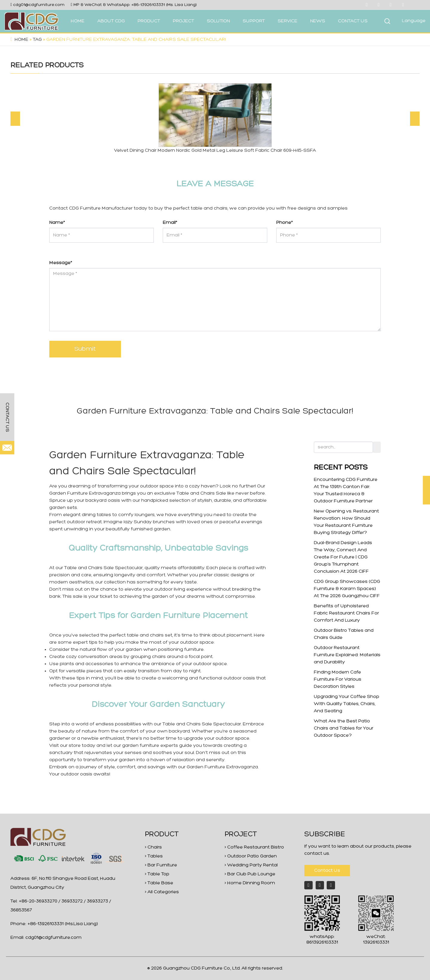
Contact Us (327, 871)
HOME (78, 21)
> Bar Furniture (161, 865)
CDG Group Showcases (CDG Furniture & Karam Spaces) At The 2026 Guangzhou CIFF (347, 589)
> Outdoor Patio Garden (251, 856)
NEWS (318, 21)
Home (21, 40)
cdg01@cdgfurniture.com (39, 5)
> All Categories (162, 892)
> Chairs (153, 847)
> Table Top (157, 874)
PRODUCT (149, 21)
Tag (37, 40)
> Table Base (159, 883)
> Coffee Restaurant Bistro (254, 847)
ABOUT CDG (111, 21)
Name (57, 223)
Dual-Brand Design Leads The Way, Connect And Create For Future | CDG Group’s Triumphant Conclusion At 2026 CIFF (343, 557)
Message (61, 263)
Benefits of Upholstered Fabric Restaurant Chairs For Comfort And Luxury (346, 613)
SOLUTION (218, 21)
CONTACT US (353, 21)
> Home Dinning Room (250, 883)
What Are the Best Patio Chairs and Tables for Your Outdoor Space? (344, 728)
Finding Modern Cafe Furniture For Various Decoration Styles (338, 679)
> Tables (154, 856)
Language (414, 21)
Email (170, 223)
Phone (284, 223)
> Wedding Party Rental (251, 865)
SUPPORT (254, 21)
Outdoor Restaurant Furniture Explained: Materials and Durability (347, 655)
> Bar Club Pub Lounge (250, 874)
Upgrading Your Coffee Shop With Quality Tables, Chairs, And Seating (347, 704)
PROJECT (183, 21)
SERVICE (288, 21)
